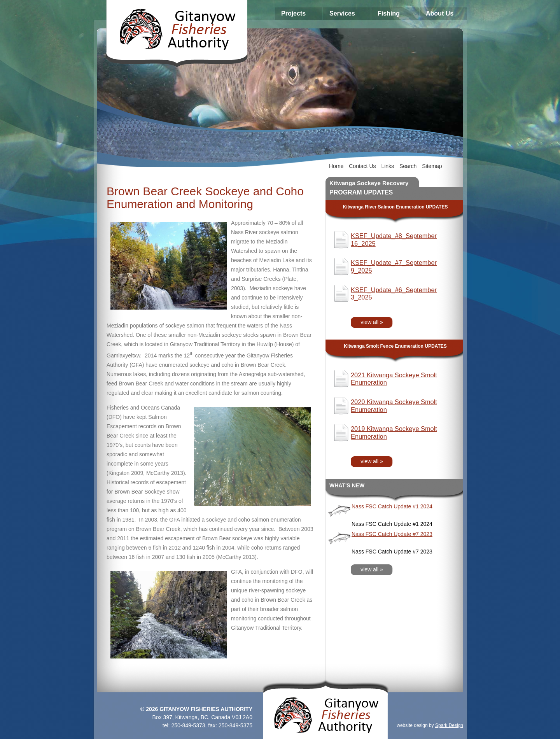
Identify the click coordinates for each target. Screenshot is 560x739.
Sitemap (432, 166)
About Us (440, 14)
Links (388, 166)
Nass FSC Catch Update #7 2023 (392, 534)
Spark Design (449, 725)
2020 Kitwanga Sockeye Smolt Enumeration (394, 406)
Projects (293, 14)
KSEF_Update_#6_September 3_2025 (394, 294)
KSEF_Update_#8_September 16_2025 (394, 240)
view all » (372, 322)
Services (342, 14)
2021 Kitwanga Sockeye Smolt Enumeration (394, 379)
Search (408, 166)
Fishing (389, 14)
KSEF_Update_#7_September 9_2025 (394, 266)
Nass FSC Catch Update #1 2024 (392, 506)
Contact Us (362, 166)
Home (336, 166)
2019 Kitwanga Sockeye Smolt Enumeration (394, 433)
